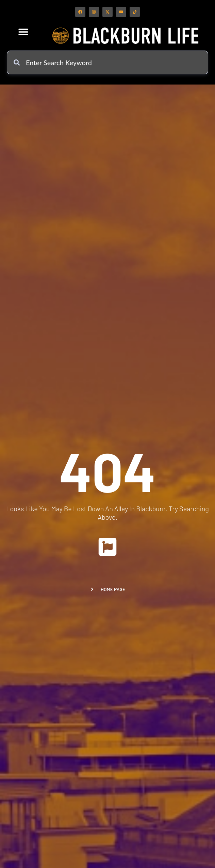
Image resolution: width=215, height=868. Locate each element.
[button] (24, 32)
